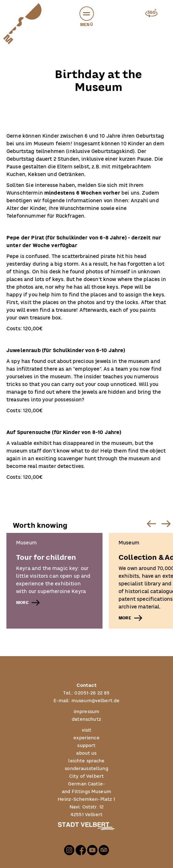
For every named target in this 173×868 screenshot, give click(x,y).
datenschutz (86, 719)
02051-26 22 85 (92, 693)
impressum (86, 712)
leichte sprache (86, 761)
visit (87, 730)
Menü (87, 17)
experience (86, 738)
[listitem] (54, 581)
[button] (87, 14)
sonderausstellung (86, 769)
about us (86, 753)
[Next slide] (166, 523)
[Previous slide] (151, 523)
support (86, 746)
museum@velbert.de (96, 701)
